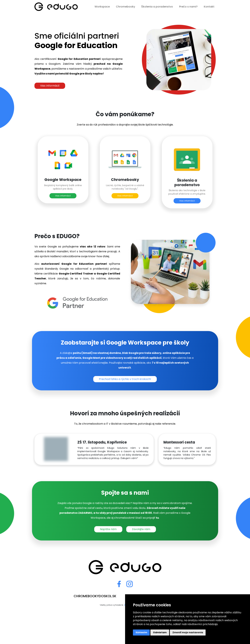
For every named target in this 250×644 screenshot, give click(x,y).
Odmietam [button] (160, 632)
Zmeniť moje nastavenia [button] (188, 632)
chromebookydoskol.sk (95, 596)
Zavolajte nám (141, 529)
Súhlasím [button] (141, 632)
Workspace (102, 7)
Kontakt (209, 7)
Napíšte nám (108, 529)
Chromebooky (125, 7)
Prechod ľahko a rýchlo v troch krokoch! (125, 379)
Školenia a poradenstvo (157, 7)
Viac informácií (50, 86)
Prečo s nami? (188, 7)
